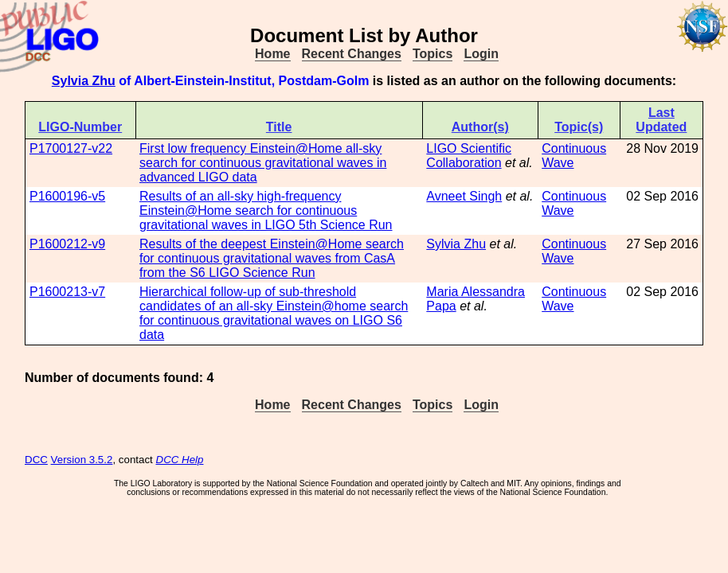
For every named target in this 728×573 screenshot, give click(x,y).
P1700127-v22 (71, 148)
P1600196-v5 (67, 196)
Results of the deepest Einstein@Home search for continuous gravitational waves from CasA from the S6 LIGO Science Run (272, 258)
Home (272, 54)
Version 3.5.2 (82, 460)
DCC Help (180, 460)
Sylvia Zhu (84, 81)
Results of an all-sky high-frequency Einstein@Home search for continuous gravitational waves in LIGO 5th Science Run (266, 210)
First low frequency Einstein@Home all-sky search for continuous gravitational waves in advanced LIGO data (263, 163)
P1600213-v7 (67, 292)
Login (481, 54)
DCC (36, 460)
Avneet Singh (464, 196)
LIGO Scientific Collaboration (469, 156)
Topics (432, 54)
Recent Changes (352, 54)
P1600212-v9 (67, 244)
